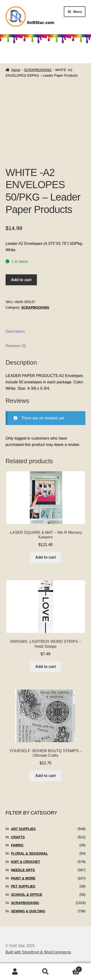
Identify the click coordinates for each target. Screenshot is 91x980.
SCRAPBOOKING (38, 70)
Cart (71, 968)
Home (16, 70)
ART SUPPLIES (23, 829)
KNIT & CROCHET (25, 862)
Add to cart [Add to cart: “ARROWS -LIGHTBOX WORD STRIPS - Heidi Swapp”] (45, 667)
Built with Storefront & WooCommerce (38, 952)
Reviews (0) (16, 346)
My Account (15, 972)
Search (45, 972)
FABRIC (17, 845)
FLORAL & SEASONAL (29, 853)
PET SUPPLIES (23, 886)
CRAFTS (18, 837)
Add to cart (21, 280)
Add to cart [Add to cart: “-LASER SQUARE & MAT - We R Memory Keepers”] (45, 557)
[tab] (46, 332)
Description (15, 331)
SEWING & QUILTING (28, 911)
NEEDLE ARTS (23, 870)
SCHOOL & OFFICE (27, 895)
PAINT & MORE (23, 878)
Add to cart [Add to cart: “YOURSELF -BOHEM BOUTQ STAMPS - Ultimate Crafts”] (45, 776)
